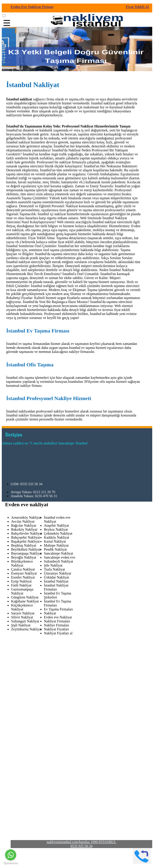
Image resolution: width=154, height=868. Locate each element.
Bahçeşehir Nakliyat (25, 537)
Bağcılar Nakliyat (24, 525)
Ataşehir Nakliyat (56, 525)
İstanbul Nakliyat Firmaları (56, 587)
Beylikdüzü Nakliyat (26, 549)
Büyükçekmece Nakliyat (22, 563)
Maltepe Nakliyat (56, 545)
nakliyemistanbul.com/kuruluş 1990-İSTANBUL (81, 842)
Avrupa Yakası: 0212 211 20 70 (33, 492)
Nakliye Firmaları (57, 625)
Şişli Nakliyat (21, 625)
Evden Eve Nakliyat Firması (32, 7)
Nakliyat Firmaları (57, 621)
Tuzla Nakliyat (54, 569)
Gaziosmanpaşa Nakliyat (22, 591)
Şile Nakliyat (53, 565)
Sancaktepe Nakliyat (58, 553)
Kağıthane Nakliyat (25, 601)
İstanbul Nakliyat (56, 581)
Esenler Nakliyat (23, 577)
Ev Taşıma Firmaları (58, 609)
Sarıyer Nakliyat (23, 613)
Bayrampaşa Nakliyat (26, 553)
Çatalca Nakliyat (23, 569)
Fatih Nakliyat (21, 585)
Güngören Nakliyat (25, 597)
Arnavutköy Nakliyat (26, 517)
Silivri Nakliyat (22, 617)
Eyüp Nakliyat (21, 581)
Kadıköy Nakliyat (57, 537)
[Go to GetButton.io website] (11, 863)
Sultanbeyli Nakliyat (58, 561)
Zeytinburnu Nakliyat (26, 629)
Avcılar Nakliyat (23, 521)
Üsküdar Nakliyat (56, 577)
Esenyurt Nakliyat (24, 573)
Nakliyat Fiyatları (56, 629)
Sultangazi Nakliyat (25, 621)
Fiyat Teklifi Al (137, 7)
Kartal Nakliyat (55, 541)
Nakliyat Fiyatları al (58, 633)
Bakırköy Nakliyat (24, 529)
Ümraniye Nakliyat (58, 573)
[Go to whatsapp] (11, 855)
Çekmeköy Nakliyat (58, 533)
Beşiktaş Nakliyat (24, 545)
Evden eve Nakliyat (58, 617)
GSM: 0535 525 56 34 (26, 484)
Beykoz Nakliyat (56, 529)
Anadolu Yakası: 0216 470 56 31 (34, 496)
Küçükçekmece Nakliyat (22, 607)
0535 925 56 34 (82, 846)
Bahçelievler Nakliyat (27, 533)
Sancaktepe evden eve (59, 557)
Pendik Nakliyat (55, 549)
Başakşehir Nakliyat (25, 541)
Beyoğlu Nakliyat (24, 557)
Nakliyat (50, 613)
